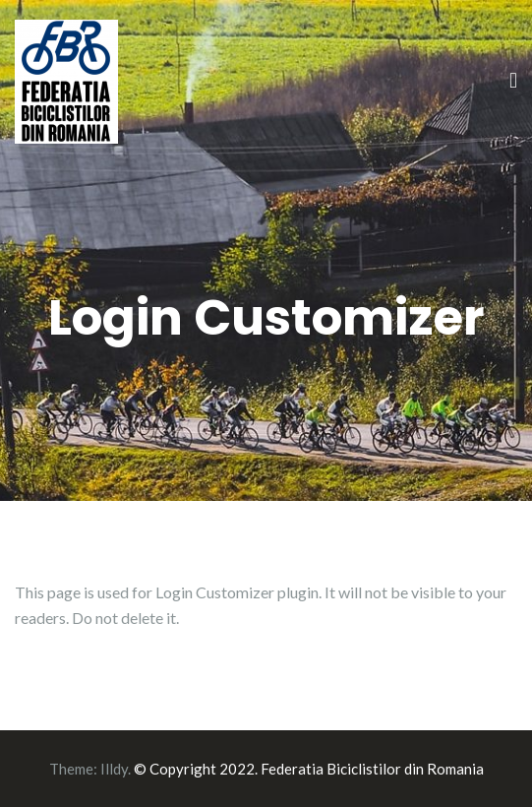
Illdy (114, 769)
